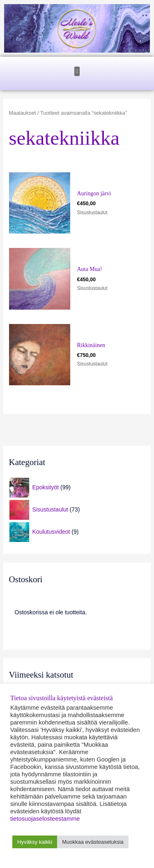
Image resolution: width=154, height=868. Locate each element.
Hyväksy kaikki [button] (35, 842)
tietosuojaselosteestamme (45, 819)
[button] (77, 71)
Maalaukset (23, 113)
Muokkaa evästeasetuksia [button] (93, 842)
